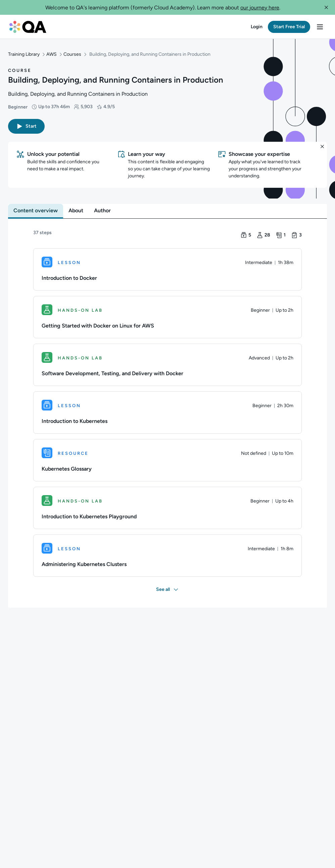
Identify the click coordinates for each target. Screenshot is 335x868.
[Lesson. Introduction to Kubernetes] (167, 411)
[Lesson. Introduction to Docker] (167, 268)
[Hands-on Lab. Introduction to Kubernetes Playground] (167, 507)
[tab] (36, 209)
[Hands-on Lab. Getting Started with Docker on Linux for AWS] (167, 316)
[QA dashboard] (28, 27)
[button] (326, 7)
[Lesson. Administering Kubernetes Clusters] (167, 554)
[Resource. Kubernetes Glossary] (167, 459)
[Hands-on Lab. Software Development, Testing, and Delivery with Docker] (167, 363)
